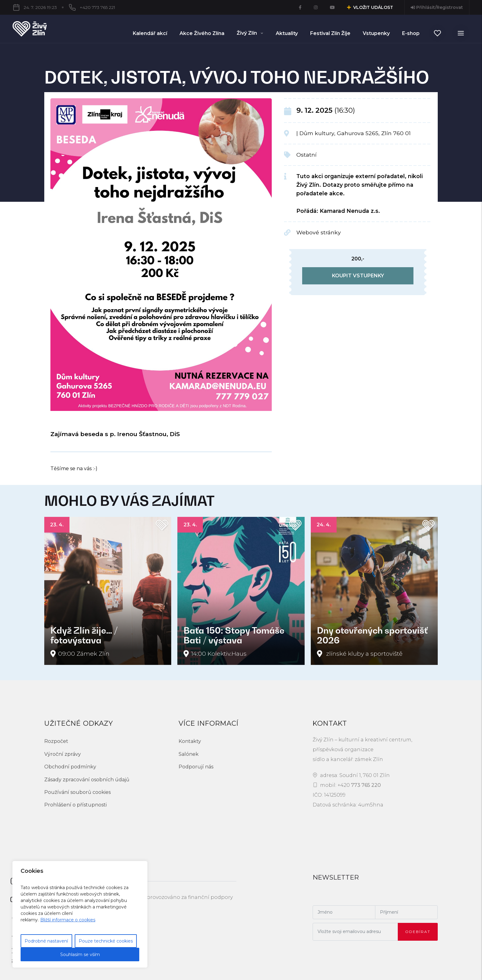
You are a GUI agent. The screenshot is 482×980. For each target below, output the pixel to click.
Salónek (189, 754)
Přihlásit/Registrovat (437, 7)
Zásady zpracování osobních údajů (87, 780)
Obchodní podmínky (70, 767)
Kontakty (190, 741)
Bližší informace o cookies (68, 920)
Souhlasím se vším (80, 955)
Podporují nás (196, 767)
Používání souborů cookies (77, 792)
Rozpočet (56, 741)
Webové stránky (319, 232)
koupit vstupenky (358, 276)
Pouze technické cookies (106, 941)
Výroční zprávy (63, 754)
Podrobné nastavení (46, 941)
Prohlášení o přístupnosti (75, 805)
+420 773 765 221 (64, 7)
